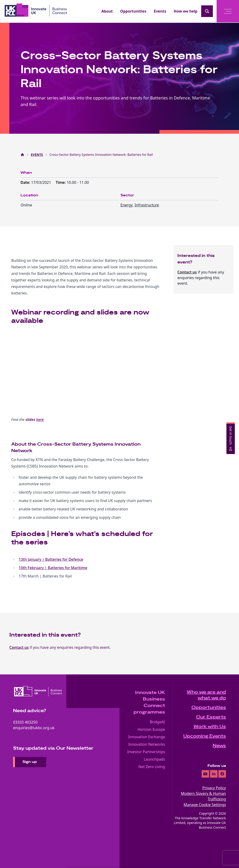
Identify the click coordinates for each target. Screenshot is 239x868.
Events (160, 11)
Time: (61, 182)
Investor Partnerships (146, 752)
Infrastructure (147, 205)
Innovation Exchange (147, 737)
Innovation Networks (147, 744)
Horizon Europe (151, 729)
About (107, 11)
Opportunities (133, 11)
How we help (186, 11)
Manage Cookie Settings (205, 805)
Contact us (187, 272)
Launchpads (154, 759)
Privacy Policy (214, 788)
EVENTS (37, 155)
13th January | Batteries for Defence (51, 559)
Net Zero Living (152, 767)
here (40, 420)
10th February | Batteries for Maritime (53, 568)
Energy (127, 205)
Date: (26, 182)
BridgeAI (158, 722)
